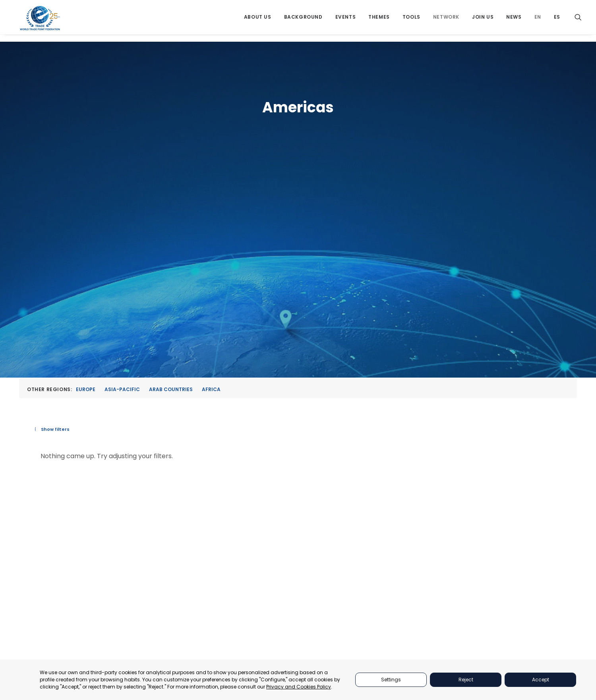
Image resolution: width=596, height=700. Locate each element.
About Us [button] (258, 21)
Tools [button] (411, 21)
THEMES (415, 524)
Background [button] (303, 21)
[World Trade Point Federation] (41, 22)
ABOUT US (418, 494)
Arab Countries (171, 185)
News (514, 21)
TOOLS (414, 534)
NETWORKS (419, 554)
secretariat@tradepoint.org (531, 580)
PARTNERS (418, 504)
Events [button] (346, 21)
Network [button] (446, 21)
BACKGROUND (423, 544)
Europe (86, 185)
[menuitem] (258, 21)
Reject (466, 680)
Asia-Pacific (122, 185)
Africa (211, 185)
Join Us (483, 21)
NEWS (412, 574)
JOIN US (415, 564)
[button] (578, 21)
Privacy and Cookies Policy (299, 687)
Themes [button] (379, 21)
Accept (541, 680)
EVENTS (415, 514)
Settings (391, 680)
